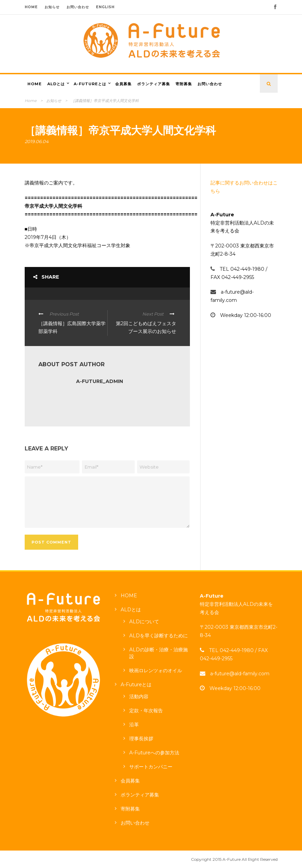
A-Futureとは (90, 84)
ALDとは (56, 84)
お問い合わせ (78, 7)
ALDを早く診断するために (159, 636)
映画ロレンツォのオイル (156, 671)
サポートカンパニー (151, 767)
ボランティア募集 (154, 84)
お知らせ (52, 7)
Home (31, 101)
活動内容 (139, 697)
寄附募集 (184, 84)
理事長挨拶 (141, 739)
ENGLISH (105, 7)
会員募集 (123, 84)
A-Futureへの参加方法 (154, 753)
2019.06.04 (37, 141)
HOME (31, 7)
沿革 (134, 725)
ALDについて (144, 622)
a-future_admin (100, 381)
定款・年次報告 (146, 711)
